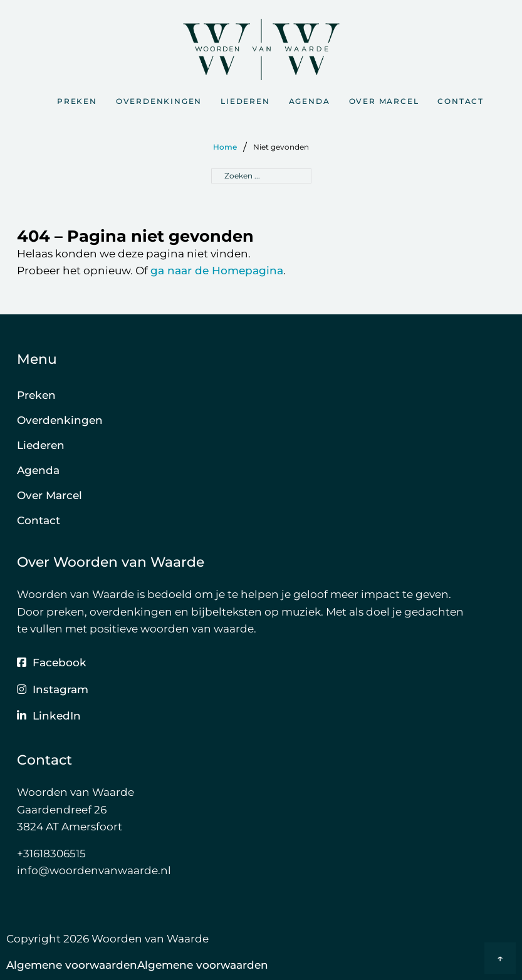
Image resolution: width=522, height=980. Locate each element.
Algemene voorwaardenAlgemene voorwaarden (137, 965)
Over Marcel (384, 101)
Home (225, 147)
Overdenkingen (159, 101)
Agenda (310, 101)
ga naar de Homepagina (217, 270)
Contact (461, 101)
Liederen (245, 101)
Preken (77, 101)
